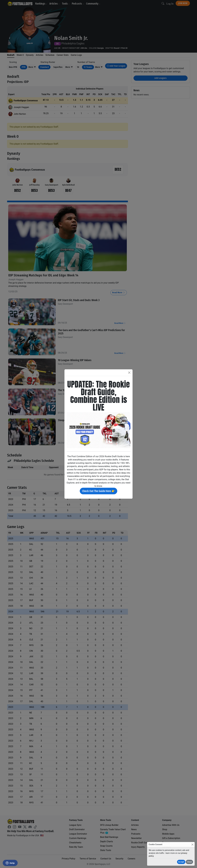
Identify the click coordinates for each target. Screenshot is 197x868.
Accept (181, 862)
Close (189, 862)
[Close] (192, 844)
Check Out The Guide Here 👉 (99, 491)
